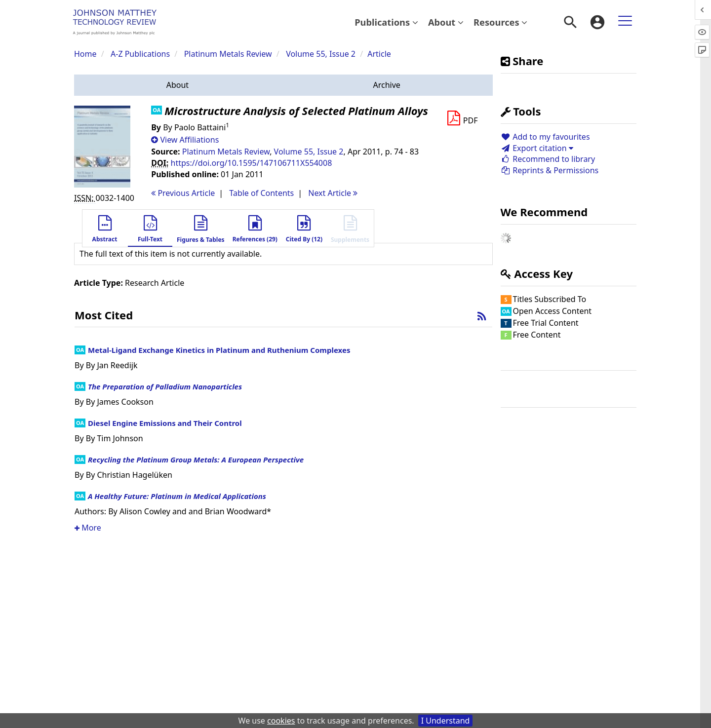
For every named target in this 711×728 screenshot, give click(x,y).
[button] (178, 85)
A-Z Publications (140, 54)
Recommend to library (548, 159)
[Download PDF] (462, 118)
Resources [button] (500, 22)
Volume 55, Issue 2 (322, 54)
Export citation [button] (537, 148)
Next (333, 193)
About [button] (446, 22)
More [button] (88, 528)
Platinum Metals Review (228, 54)
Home (85, 54)
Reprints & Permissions (550, 170)
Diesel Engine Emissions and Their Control (165, 423)
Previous (183, 193)
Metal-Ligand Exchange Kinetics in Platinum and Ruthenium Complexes (219, 350)
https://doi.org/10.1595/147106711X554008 (252, 163)
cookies (281, 721)
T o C (261, 193)
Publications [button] (386, 22)
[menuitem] (386, 22)
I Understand (446, 721)
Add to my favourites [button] (545, 137)
